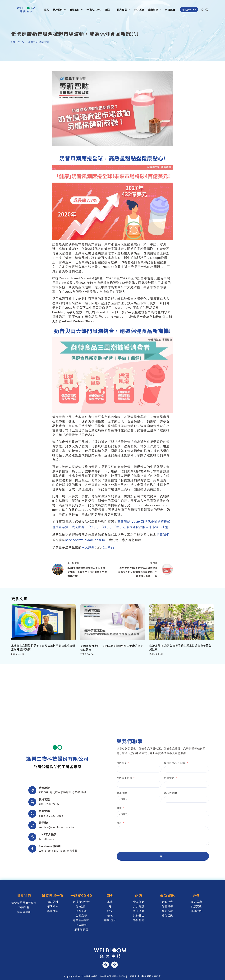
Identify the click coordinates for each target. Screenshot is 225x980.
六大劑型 (88, 547)
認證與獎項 (24, 912)
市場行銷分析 (81, 902)
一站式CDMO (94, 10)
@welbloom (46, 839)
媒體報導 (168, 906)
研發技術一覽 (53, 895)
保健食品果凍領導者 (24, 903)
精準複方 (53, 906)
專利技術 (53, 911)
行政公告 (168, 902)
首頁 (46, 10)
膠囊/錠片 (110, 920)
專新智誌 (44, 42)
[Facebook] (106, 965)
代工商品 (108, 547)
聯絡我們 (189, 10)
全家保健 (139, 902)
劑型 (110, 10)
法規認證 (81, 925)
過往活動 (168, 916)
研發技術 (77, 10)
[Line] (115, 965)
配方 (139, 895)
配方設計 (81, 906)
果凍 (110, 902)
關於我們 (60, 10)
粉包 (110, 916)
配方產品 (124, 10)
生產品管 (81, 916)
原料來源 (81, 911)
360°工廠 (139, 10)
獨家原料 (53, 902)
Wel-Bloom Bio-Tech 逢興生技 (58, 851)
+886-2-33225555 (51, 804)
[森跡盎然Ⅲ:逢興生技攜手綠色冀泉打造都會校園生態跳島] (182, 622)
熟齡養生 (139, 916)
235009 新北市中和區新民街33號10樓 (63, 792)
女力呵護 (139, 906)
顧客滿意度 (81, 930)
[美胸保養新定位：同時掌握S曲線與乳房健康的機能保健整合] (113, 622)
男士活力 (139, 911)
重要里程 (24, 907)
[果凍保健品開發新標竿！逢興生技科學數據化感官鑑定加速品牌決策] (43, 622)
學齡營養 (139, 920)
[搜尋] (202, 10)
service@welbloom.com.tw (85, 540)
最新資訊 (155, 10)
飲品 (110, 911)
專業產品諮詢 (81, 920)
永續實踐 (170, 10)
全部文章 (33, 42)
